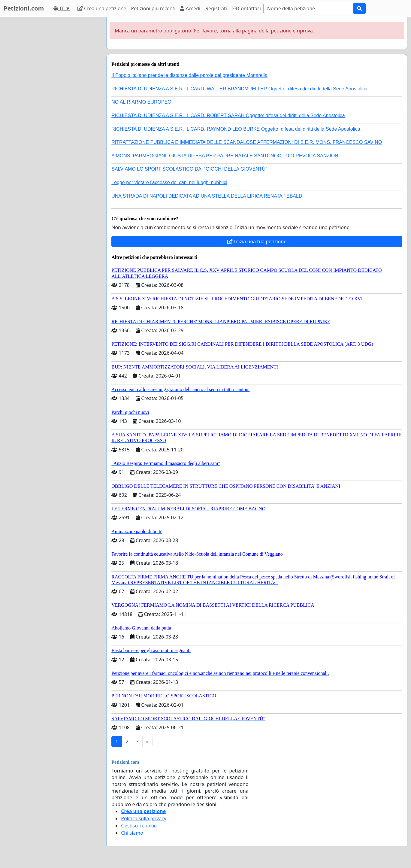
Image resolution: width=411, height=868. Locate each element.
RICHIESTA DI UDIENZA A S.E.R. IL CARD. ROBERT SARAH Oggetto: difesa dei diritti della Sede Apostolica (228, 115)
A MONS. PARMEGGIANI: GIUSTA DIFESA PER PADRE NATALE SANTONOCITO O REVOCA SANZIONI (225, 156)
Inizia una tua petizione (257, 241)
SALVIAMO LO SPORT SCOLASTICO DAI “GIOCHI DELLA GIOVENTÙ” (189, 169)
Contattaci (246, 8)
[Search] (308, 8)
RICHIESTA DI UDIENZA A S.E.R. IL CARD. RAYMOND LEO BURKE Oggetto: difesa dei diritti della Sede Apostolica (236, 129)
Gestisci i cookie (139, 826)
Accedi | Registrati (203, 8)
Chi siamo (132, 833)
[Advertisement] (49, 107)
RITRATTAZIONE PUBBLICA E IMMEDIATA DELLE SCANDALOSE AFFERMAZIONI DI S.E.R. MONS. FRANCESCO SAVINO (247, 142)
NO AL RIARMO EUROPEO (141, 102)
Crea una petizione (102, 8)
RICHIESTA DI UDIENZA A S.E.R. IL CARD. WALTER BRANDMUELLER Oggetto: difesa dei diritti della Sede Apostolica (239, 89)
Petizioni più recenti (153, 8)
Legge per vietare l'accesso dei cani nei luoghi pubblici (169, 182)
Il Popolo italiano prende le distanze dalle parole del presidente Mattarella (189, 75)
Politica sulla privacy (144, 818)
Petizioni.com (24, 8)
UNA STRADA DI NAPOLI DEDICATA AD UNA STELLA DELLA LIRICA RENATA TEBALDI (207, 196)
